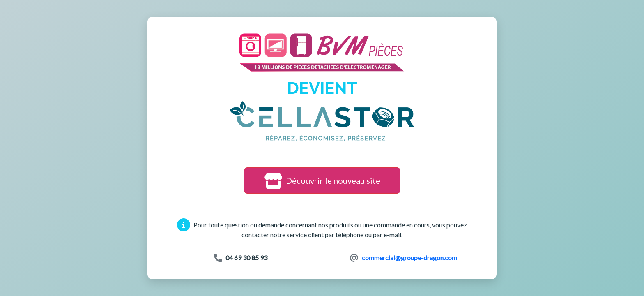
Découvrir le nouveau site (322, 180)
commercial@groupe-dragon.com (409, 258)
